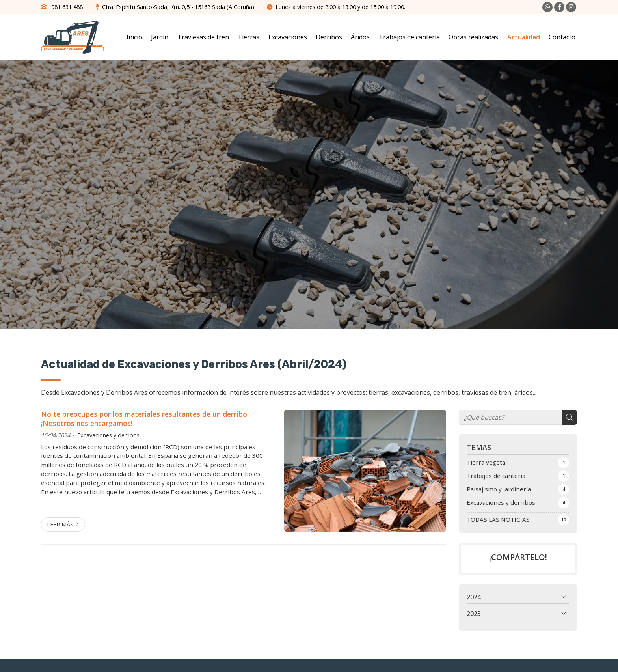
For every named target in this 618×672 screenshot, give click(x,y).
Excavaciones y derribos (108, 435)
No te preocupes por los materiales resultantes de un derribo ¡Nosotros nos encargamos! (144, 419)
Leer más (60, 524)
